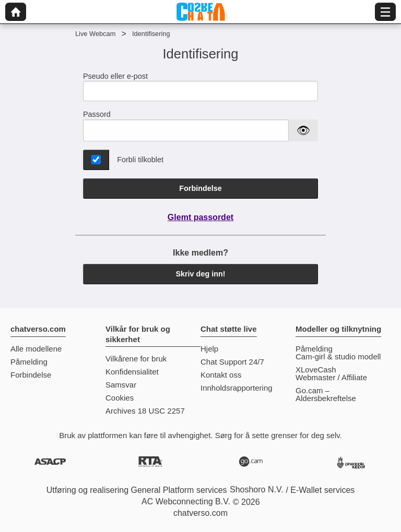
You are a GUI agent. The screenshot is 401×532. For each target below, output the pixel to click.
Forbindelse (200, 188)
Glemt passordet (200, 217)
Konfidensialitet (132, 372)
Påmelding (29, 362)
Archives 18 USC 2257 (145, 411)
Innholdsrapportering (237, 388)
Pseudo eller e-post (200, 87)
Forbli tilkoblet (140, 160)
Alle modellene (36, 349)
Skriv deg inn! (200, 274)
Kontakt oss (221, 375)
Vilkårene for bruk (136, 359)
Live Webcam (95, 34)
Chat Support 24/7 (232, 362)
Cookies (120, 398)
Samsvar (121, 385)
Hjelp (209, 349)
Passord (97, 114)
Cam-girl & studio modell (338, 356)
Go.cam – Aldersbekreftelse (326, 394)
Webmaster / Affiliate (331, 377)
